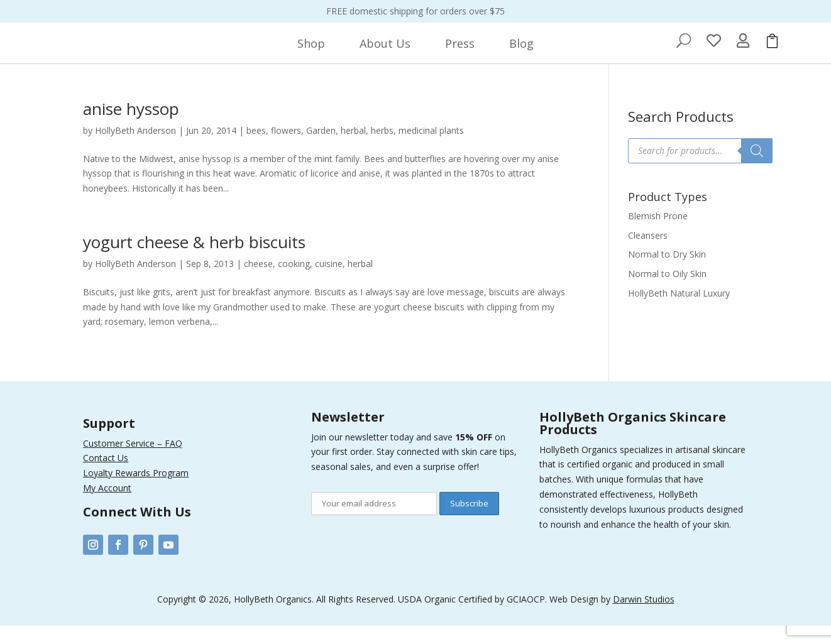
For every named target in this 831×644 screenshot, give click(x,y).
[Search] (757, 169)
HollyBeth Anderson (135, 149)
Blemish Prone (658, 234)
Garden (321, 149)
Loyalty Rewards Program (136, 491)
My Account (107, 506)
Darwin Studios (644, 617)
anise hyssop (131, 127)
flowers (286, 149)
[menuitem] (311, 53)
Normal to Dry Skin (667, 272)
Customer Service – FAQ (133, 461)
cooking (294, 282)
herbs (382, 149)
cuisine (329, 282)
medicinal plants (431, 149)
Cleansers (648, 254)
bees (256, 149)
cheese (258, 282)
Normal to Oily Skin (667, 292)
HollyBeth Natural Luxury (679, 311)
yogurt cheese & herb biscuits (194, 260)
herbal (353, 149)
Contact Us (106, 476)
